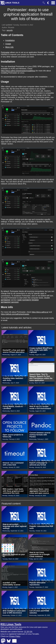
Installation (10, 40)
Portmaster (5, 52)
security (10, 30)
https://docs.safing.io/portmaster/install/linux (18, 71)
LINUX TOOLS (12, 3)
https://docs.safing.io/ (40, 312)
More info (9, 47)
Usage (8, 44)
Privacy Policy (15, 636)
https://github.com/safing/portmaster (15, 314)
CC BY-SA (28, 631)
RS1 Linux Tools (11, 624)
